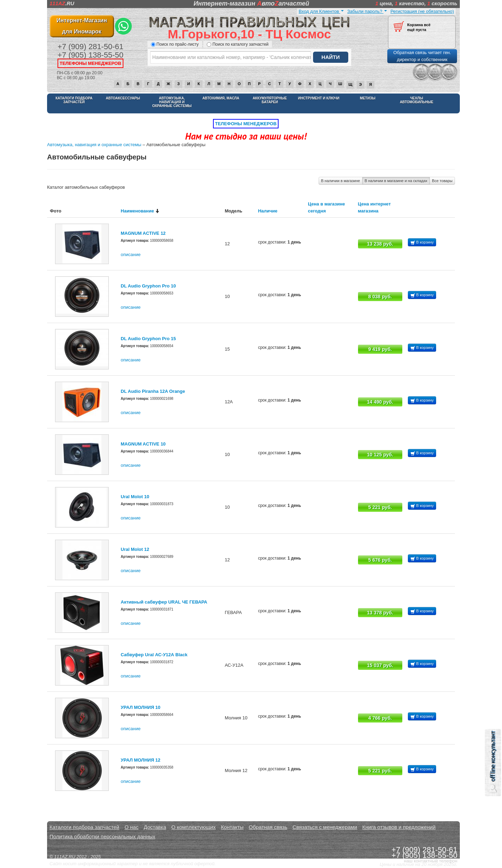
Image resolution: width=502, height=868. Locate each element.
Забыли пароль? (367, 11)
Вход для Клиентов (321, 11)
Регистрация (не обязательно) (422, 11)
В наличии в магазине (341, 181)
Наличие (268, 211)
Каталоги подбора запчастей (74, 100)
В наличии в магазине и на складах (396, 181)
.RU (62, 3)
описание (131, 255)
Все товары (442, 181)
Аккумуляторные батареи (270, 100)
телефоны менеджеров (90, 63)
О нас (131, 827)
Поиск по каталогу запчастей (238, 44)
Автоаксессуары (123, 98)
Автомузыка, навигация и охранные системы (172, 102)
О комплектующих (194, 827)
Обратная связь (268, 827)
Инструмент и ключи (319, 98)
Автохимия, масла (221, 98)
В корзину (422, 243)
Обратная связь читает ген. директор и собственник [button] (422, 56)
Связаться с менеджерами (325, 827)
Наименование (137, 211)
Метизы (367, 98)
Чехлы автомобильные (417, 100)
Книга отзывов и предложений (399, 827)
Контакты (232, 827)
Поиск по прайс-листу (175, 44)
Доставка (155, 827)
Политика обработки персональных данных (102, 836)
